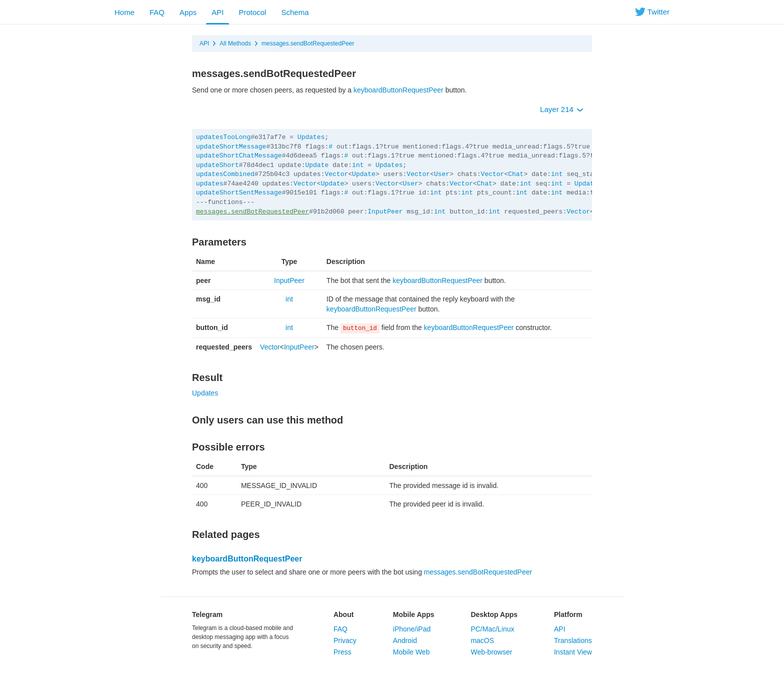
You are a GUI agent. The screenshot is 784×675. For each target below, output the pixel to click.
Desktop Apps (494, 614)
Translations (573, 640)
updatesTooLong (223, 137)
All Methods (235, 43)
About (343, 614)
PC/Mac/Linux (492, 629)
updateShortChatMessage (239, 156)
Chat (516, 174)
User (442, 174)
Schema (295, 12)
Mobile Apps (414, 614)
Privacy (345, 640)
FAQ (157, 12)
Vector (336, 174)
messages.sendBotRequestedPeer (308, 43)
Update (317, 165)
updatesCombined (225, 174)
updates (210, 184)
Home (124, 12)
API (217, 12)
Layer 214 (562, 109)
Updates (311, 137)
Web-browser (491, 652)
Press (342, 652)
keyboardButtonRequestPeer (398, 90)
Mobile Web (411, 652)
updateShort (217, 165)
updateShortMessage (231, 147)
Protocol (252, 12)
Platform (568, 614)
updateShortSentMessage (239, 193)
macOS (482, 640)
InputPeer (385, 212)
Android (405, 640)
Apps (188, 12)
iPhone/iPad (412, 629)
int (358, 165)
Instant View (573, 652)
